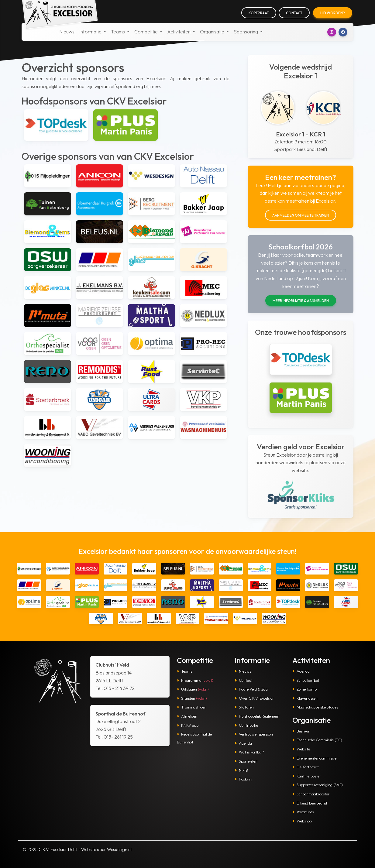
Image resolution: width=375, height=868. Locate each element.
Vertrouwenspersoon (254, 734)
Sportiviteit (246, 761)
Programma (195, 680)
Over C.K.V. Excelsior (254, 698)
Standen (192, 698)
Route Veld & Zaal (252, 689)
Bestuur (301, 731)
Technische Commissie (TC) (317, 740)
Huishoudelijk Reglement (257, 716)
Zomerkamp (304, 689)
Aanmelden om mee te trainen (301, 215)
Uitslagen (193, 689)
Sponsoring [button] (246, 32)
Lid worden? (333, 13)
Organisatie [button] (213, 32)
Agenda (243, 743)
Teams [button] (118, 32)
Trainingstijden (192, 707)
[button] (332, 32)
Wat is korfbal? (249, 752)
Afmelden (187, 716)
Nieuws (67, 32)
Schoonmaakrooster (311, 794)
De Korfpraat (306, 767)
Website (301, 749)
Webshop (302, 821)
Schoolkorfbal (306, 680)
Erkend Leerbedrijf (310, 803)
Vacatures (303, 812)
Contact (294, 13)
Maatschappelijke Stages (315, 707)
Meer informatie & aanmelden (301, 301)
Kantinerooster (307, 776)
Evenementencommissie (314, 758)
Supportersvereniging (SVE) (318, 785)
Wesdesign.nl (119, 849)
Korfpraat (259, 13)
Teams (184, 671)
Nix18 (241, 770)
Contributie (246, 725)
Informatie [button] (91, 32)
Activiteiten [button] (179, 32)
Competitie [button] (146, 32)
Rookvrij (243, 779)
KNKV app (188, 725)
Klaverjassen (305, 698)
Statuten (244, 707)
